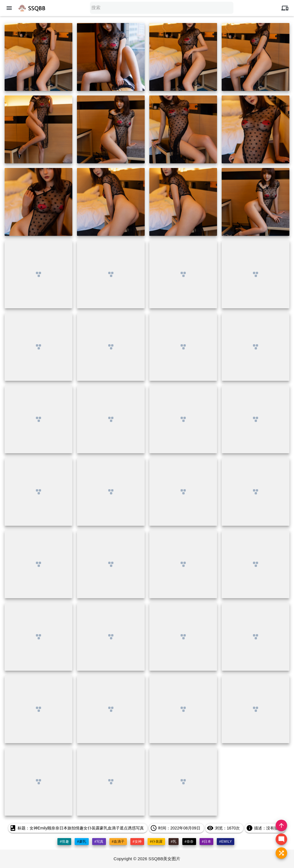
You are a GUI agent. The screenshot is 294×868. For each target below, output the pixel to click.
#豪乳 (82, 842)
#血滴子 (118, 842)
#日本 (206, 842)
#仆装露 (156, 842)
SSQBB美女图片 (165, 859)
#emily (226, 842)
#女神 (137, 842)
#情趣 (64, 842)
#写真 (99, 842)
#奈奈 (189, 842)
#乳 (174, 842)
